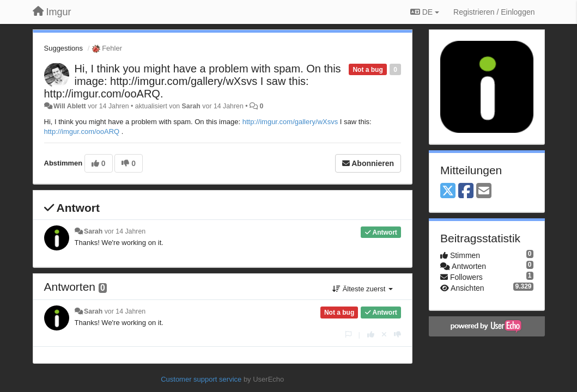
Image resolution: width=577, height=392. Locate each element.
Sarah (191, 106)
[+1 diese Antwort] (371, 335)
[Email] (484, 191)
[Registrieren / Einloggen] (494, 12)
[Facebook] (466, 191)
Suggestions (64, 48)
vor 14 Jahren (125, 231)
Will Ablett (70, 106)
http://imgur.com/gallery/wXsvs (290, 122)
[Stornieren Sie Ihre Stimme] (384, 335)
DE (425, 12)
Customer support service (201, 379)
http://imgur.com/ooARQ (82, 131)
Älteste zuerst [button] (363, 289)
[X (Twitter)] (448, 191)
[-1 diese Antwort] (397, 335)
